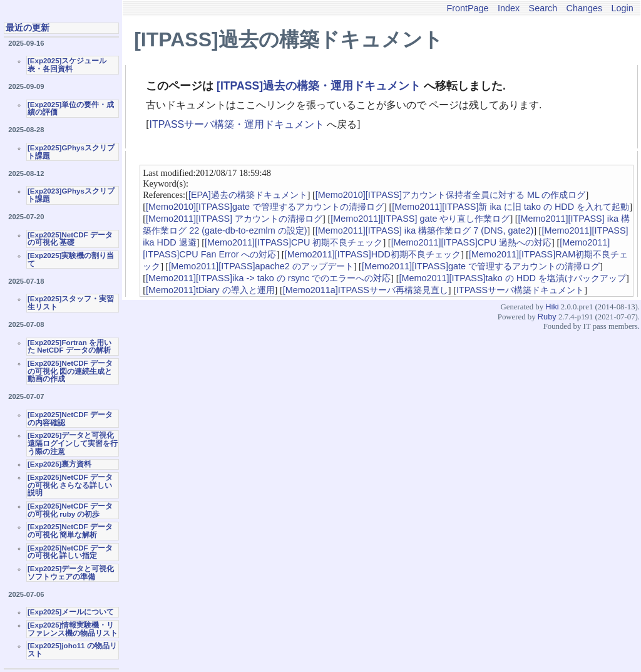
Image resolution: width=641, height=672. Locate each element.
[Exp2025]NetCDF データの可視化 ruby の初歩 (70, 510)
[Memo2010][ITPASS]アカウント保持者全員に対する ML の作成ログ (451, 195)
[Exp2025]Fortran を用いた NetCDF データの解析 (69, 347)
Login (623, 8)
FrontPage (467, 8)
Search (543, 8)
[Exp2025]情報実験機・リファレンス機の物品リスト (73, 629)
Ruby (547, 317)
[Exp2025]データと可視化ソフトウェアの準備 (71, 573)
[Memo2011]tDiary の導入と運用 (210, 290)
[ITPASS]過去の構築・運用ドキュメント (319, 86)
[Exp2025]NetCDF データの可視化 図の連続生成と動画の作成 (70, 371)
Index (509, 8)
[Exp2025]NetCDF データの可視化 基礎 (70, 239)
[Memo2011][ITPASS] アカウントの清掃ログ (234, 219)
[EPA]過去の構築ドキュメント (248, 195)
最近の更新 (28, 28)
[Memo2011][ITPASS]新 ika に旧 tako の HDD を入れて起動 (510, 207)
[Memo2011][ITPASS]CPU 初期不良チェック (294, 242)
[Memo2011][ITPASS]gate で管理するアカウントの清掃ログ (481, 266)
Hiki (552, 307)
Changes (585, 8)
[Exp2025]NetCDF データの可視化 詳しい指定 (70, 552)
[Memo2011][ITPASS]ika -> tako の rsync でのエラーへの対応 (268, 278)
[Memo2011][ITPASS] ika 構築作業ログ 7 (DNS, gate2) (424, 230)
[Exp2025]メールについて (71, 612)
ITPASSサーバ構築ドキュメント (520, 290)
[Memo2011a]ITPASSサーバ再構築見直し (366, 290)
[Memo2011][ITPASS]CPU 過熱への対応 (471, 242)
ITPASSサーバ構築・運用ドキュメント (237, 124)
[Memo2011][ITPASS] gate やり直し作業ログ (420, 219)
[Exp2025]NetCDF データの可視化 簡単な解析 (70, 531)
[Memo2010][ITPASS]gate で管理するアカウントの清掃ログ (265, 207)
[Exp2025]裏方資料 (59, 464)
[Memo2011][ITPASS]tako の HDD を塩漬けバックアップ (512, 278)
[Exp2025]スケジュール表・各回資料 (67, 65)
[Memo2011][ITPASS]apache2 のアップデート (261, 266)
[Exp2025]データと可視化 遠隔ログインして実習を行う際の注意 (73, 443)
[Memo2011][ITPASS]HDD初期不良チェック (373, 254)
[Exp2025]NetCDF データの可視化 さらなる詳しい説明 (70, 485)
